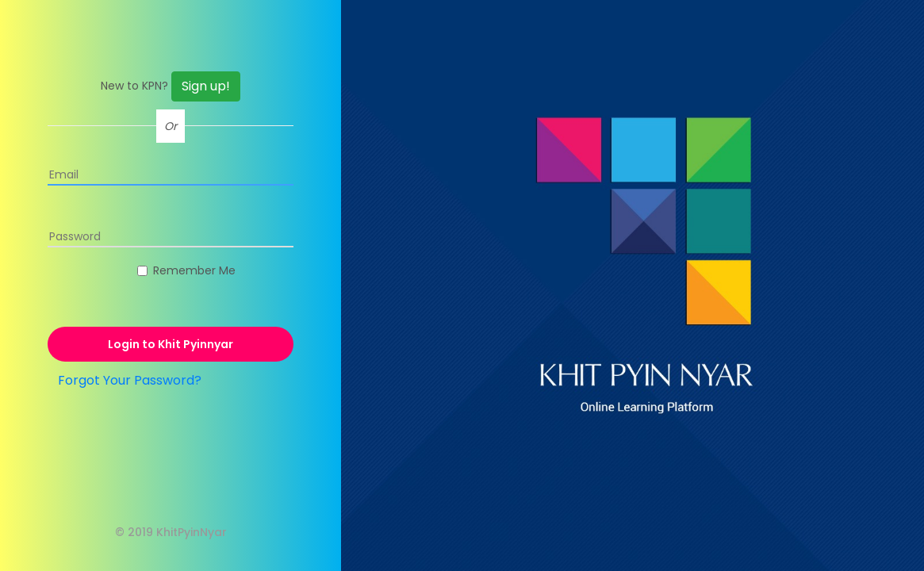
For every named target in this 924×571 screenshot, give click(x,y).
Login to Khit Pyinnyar (171, 344)
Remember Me (194, 270)
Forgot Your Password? (130, 380)
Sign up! (206, 86)
